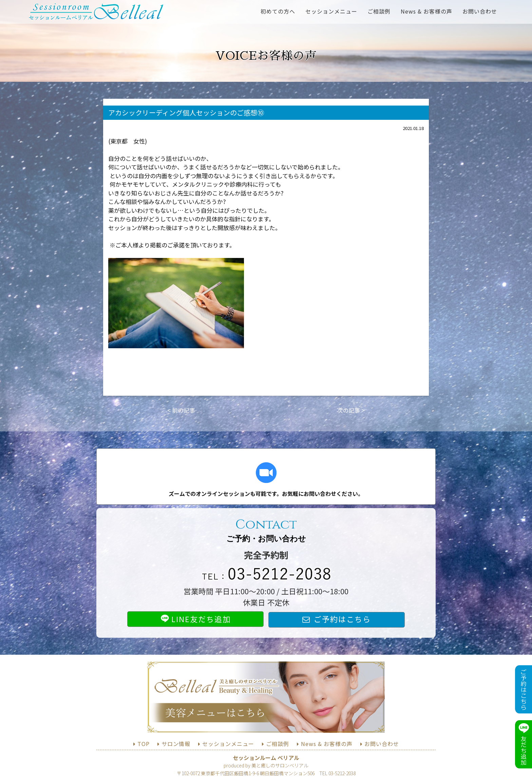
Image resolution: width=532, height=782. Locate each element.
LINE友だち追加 (196, 619)
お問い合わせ (480, 11)
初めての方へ (278, 11)
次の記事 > (351, 410)
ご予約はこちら (342, 619)
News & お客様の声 (426, 11)
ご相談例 (379, 11)
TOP (144, 744)
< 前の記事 (181, 410)
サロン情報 (176, 744)
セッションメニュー (331, 11)
